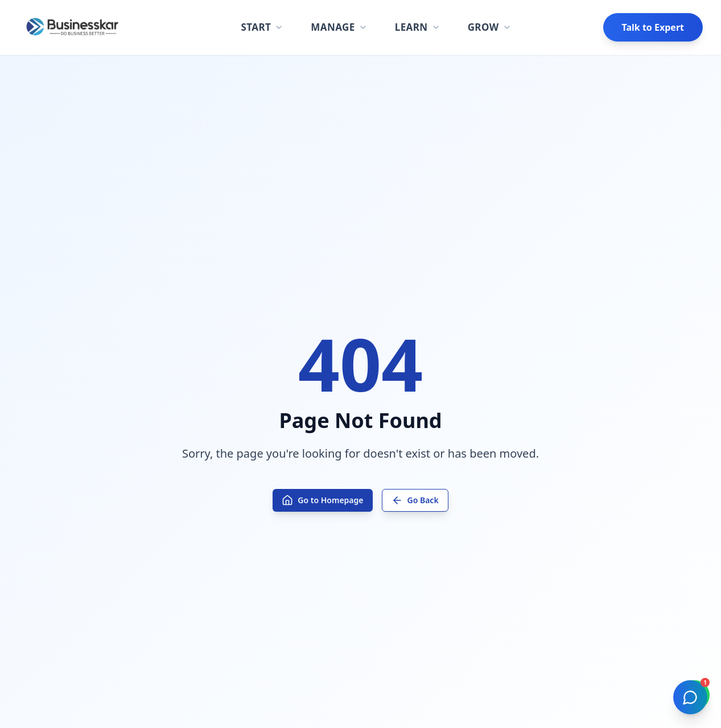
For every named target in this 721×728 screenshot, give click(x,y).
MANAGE (339, 27)
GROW (490, 27)
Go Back (415, 500)
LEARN (418, 27)
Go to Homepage (322, 500)
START (262, 27)
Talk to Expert (653, 27)
